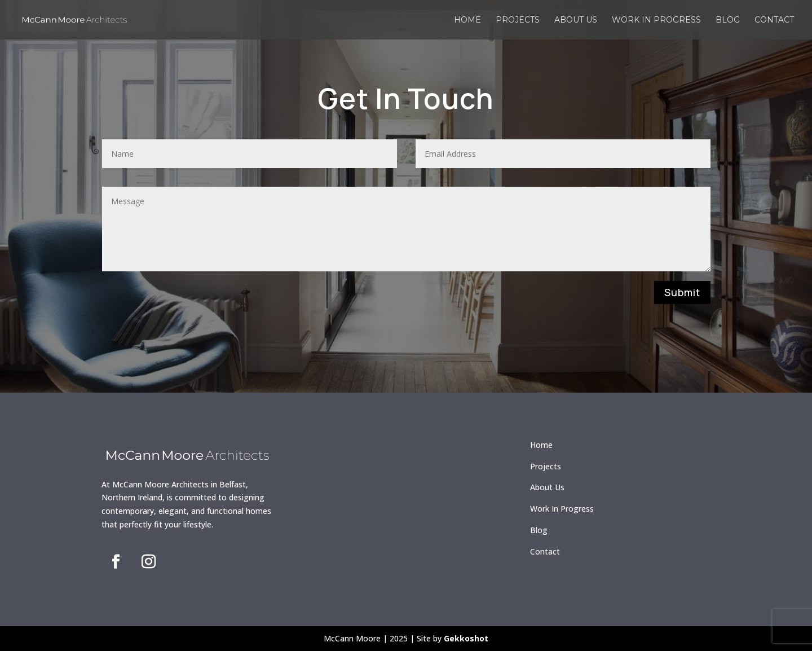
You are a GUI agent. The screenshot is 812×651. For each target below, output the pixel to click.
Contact (774, 20)
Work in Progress (656, 20)
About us (576, 20)
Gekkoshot (466, 638)
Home (467, 20)
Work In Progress (562, 509)
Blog (728, 20)
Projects (518, 20)
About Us (547, 487)
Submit (682, 292)
